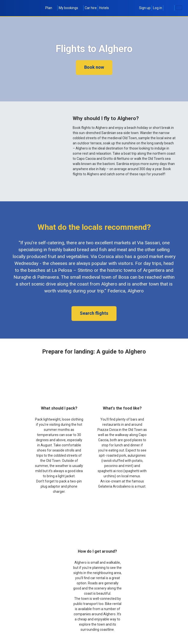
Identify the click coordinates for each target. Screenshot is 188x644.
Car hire (91, 8)
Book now (94, 67)
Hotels (104, 8)
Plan (51, 8)
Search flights (94, 313)
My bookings (70, 8)
